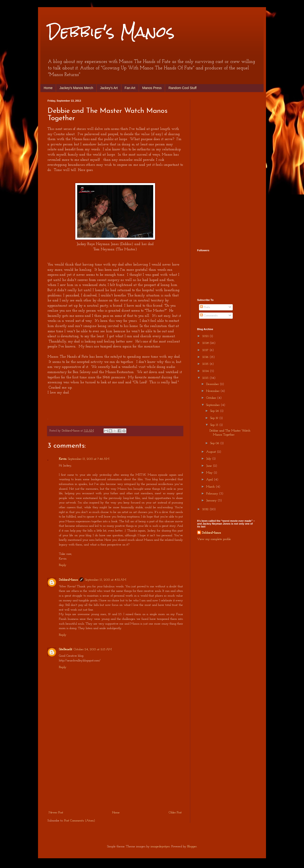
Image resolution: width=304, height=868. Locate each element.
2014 (206, 371)
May (210, 473)
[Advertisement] (115, 774)
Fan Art (130, 88)
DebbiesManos (68, 580)
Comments (209, 315)
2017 (206, 350)
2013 (206, 378)
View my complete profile (214, 539)
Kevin (63, 459)
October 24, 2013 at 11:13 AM (93, 649)
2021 (206, 336)
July (209, 459)
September (213, 405)
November (213, 391)
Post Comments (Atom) (80, 821)
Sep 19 (215, 418)
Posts (205, 307)
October (212, 398)
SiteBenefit (66, 649)
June (209, 466)
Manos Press (152, 88)
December (213, 384)
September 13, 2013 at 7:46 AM (89, 459)
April (210, 480)
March (211, 487)
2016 (206, 357)
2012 (206, 509)
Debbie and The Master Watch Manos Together (230, 433)
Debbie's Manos (111, 32)
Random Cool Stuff (182, 88)
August (211, 452)
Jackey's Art (109, 88)
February (213, 494)
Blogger (192, 847)
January (212, 500)
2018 (206, 343)
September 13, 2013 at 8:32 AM (106, 580)
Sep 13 (215, 425)
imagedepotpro (160, 847)
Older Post (175, 813)
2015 (206, 364)
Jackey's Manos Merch (76, 88)
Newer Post (56, 813)
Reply (63, 565)
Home (48, 88)
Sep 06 (215, 443)
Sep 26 (215, 411)
